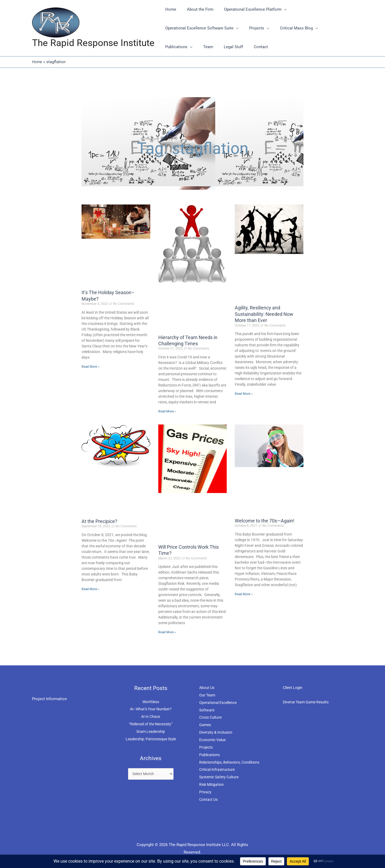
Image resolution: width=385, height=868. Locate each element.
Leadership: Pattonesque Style (151, 739)
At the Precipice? (99, 521)
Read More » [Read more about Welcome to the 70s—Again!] (244, 594)
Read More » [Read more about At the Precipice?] (91, 589)
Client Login (294, 688)
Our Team (208, 695)
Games (205, 725)
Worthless (151, 702)
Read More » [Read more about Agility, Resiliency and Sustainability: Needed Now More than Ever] (244, 394)
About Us (207, 688)
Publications (210, 755)
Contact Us (209, 799)
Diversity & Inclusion (217, 732)
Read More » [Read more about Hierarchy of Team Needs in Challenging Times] (167, 411)
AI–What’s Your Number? (151, 709)
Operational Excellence (220, 703)
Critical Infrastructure (218, 770)
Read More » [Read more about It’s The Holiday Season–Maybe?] (91, 366)
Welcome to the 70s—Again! (265, 521)
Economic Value (214, 740)
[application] (277, 9)
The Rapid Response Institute (93, 43)
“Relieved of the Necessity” (151, 724)
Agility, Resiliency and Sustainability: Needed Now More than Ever (264, 314)
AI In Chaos (151, 717)
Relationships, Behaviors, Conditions (232, 762)
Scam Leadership (151, 731)
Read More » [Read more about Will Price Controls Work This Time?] (167, 632)
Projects (207, 747)
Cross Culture (211, 717)
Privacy (206, 792)
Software (207, 710)
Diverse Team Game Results (308, 702)
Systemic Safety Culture (221, 777)
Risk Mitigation (213, 784)
